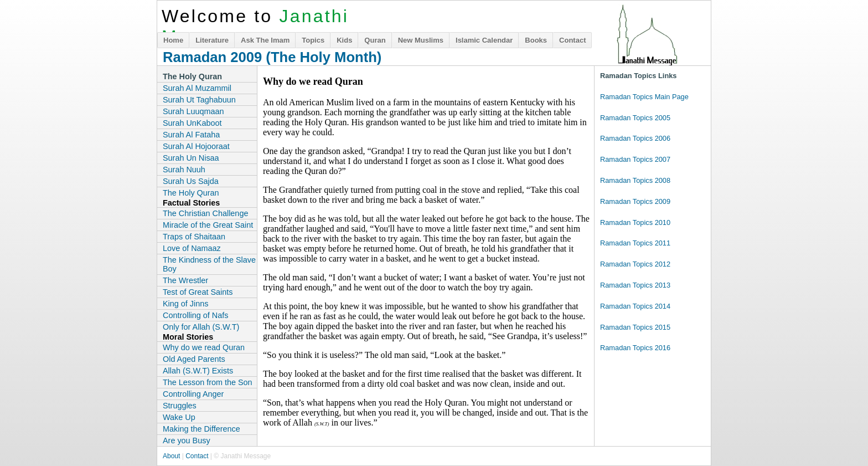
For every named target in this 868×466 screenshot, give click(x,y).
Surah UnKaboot (192, 123)
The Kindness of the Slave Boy (209, 264)
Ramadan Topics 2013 (635, 285)
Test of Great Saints (198, 292)
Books (536, 40)
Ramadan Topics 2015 (635, 327)
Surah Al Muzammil (197, 88)
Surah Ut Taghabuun (199, 100)
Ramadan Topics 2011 (635, 243)
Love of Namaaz (192, 248)
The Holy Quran (191, 193)
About (171, 456)
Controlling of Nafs (195, 315)
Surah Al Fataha (191, 135)
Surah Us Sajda (191, 181)
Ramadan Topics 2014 (635, 306)
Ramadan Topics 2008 (635, 180)
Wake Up (179, 417)
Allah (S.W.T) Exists (198, 371)
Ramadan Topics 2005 (635, 118)
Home (173, 40)
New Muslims (421, 40)
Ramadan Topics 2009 (635, 201)
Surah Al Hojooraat (196, 146)
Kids (344, 40)
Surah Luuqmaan (193, 111)
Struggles (180, 406)
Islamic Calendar (484, 40)
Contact (572, 40)
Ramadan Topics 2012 (635, 264)
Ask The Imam (265, 40)
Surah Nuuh (184, 170)
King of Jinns (185, 304)
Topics (313, 40)
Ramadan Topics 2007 (635, 159)
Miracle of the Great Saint (208, 225)
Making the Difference (201, 429)
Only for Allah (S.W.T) (201, 327)
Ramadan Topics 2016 (635, 348)
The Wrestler (185, 280)
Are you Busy (187, 441)
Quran (375, 40)
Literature (212, 40)
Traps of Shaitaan (194, 237)
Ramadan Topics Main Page (644, 97)
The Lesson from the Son (208, 382)
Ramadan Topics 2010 (635, 222)
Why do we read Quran (204, 347)
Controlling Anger (193, 394)
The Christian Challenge (205, 213)
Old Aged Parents (194, 359)
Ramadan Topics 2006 (635, 138)
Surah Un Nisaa (191, 158)
